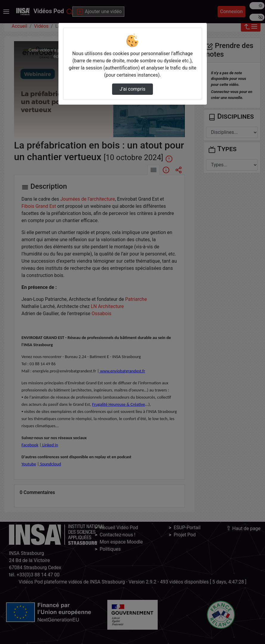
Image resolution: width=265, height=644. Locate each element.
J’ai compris (132, 89)
